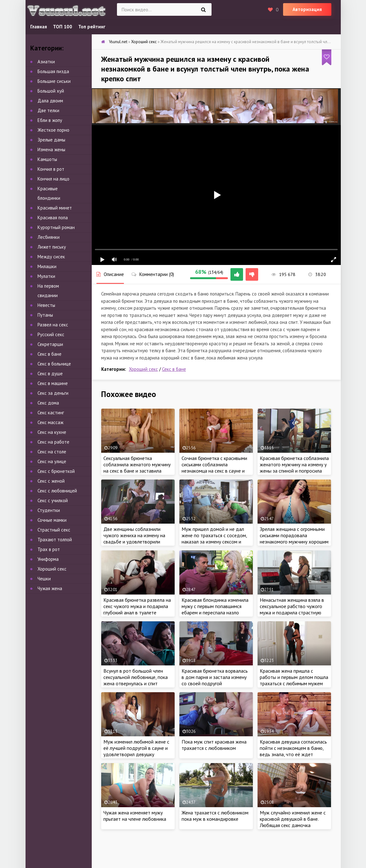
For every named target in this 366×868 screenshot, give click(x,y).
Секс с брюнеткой (56, 471)
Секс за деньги (53, 393)
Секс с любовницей (57, 491)
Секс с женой (51, 481)
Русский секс (51, 334)
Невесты (46, 305)
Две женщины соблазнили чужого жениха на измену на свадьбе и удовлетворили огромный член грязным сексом (137, 538)
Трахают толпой (55, 540)
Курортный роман (56, 227)
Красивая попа (53, 218)
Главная (39, 27)
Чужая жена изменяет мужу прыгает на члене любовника (135, 816)
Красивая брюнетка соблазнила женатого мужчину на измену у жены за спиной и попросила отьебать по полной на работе (294, 468)
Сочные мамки (52, 520)
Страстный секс (54, 530)
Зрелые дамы (51, 140)
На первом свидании (48, 291)
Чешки (44, 579)
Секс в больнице (54, 364)
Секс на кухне (52, 432)
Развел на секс (53, 325)
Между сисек (51, 257)
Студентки (49, 510)
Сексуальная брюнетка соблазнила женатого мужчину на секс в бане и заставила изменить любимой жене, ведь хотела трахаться (137, 471)
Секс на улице (52, 461)
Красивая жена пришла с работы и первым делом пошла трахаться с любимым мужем (294, 677)
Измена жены (51, 149)
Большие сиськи (54, 81)
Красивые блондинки (49, 193)
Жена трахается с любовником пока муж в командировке (215, 816)
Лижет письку (52, 247)
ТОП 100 (63, 27)
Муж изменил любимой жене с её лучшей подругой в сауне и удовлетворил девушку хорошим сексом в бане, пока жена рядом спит (136, 754)
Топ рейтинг (92, 27)
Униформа (48, 559)
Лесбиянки (49, 237)
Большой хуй (51, 91)
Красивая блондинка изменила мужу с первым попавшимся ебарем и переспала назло (215, 606)
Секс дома (48, 403)
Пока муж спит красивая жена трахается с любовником (214, 745)
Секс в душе (50, 374)
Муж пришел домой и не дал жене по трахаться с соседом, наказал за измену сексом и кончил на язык (214, 538)
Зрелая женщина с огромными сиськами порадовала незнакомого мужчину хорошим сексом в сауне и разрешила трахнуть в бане (294, 542)
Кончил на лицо (53, 179)
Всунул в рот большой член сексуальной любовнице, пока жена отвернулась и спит (136, 677)
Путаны (45, 315)
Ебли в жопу (50, 120)
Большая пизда (53, 71)
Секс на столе (52, 452)
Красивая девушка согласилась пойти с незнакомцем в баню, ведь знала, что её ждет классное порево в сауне (293, 751)
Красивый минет (55, 208)
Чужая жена (50, 588)
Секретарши (50, 344)
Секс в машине (53, 383)
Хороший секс (143, 369)
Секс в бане (174, 369)
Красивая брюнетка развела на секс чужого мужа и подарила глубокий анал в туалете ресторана (137, 609)
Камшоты (47, 159)
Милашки (47, 266)
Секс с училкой (53, 500)
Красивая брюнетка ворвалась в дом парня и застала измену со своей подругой (215, 677)
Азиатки (46, 62)
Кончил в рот (51, 169)
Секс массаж (50, 422)
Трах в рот (49, 549)
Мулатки (46, 276)
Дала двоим (50, 101)
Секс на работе (53, 442)
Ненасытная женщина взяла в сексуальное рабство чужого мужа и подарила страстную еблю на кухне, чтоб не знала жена (292, 612)
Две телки (48, 110)
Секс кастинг (51, 413)
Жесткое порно (53, 130)
